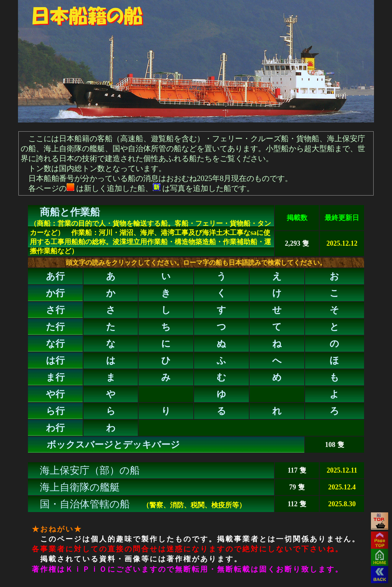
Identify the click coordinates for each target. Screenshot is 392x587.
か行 (55, 293)
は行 (55, 360)
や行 (55, 394)
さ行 (55, 310)
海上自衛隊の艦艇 (80, 487)
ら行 (55, 411)
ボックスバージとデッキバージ (113, 445)
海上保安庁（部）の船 (90, 470)
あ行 (55, 276)
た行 (55, 327)
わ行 (55, 428)
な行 (55, 344)
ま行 (55, 377)
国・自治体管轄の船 (85, 504)
